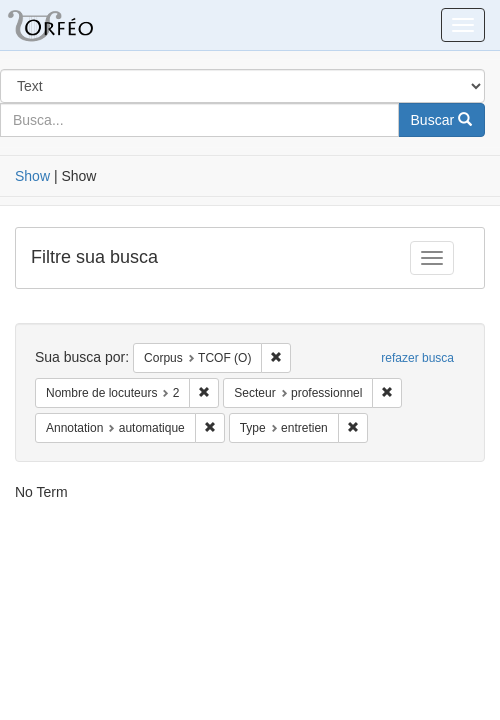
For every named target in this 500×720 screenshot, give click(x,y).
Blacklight (75, 25)
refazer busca (417, 358)
